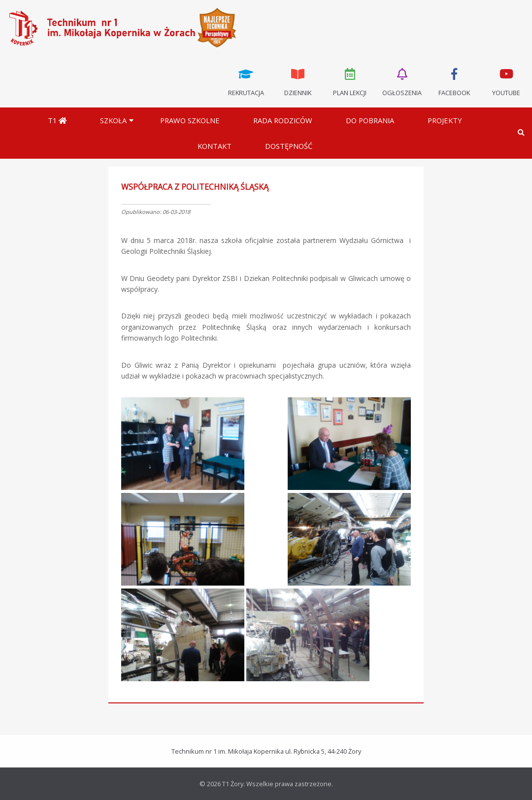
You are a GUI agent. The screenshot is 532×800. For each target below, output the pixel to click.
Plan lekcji (350, 81)
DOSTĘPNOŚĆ (289, 146)
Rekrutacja (246, 81)
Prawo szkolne (190, 120)
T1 (57, 120)
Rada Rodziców (283, 120)
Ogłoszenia (402, 81)
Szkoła (113, 120)
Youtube (506, 81)
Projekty (445, 120)
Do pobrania (370, 120)
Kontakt (215, 146)
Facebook (454, 81)
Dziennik (298, 81)
